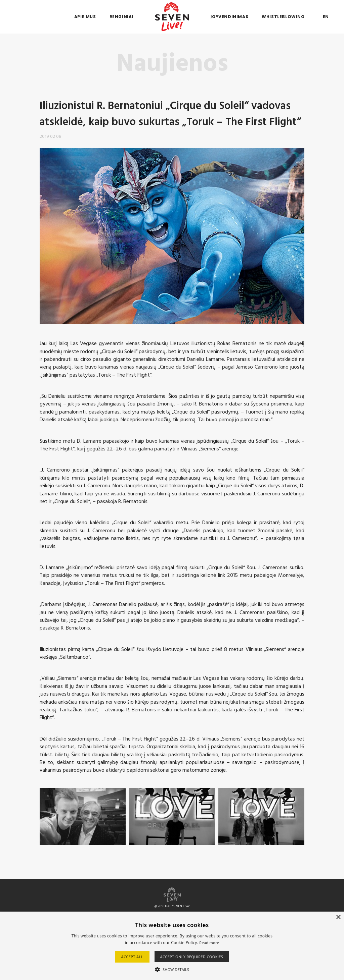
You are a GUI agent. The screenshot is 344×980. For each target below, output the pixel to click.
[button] (172, 969)
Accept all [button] (132, 957)
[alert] (172, 946)
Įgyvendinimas (229, 17)
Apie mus (85, 17)
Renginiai (121, 17)
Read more (209, 943)
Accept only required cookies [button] (192, 957)
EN (326, 17)
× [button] (338, 917)
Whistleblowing (283, 17)
